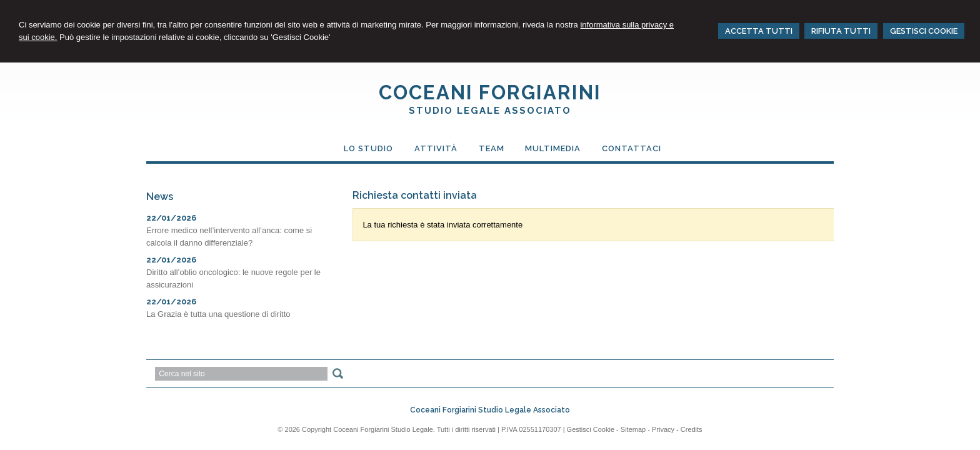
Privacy (663, 429)
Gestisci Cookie (591, 429)
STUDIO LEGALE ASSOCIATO (490, 111)
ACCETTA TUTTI (759, 31)
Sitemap (633, 429)
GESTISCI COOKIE (924, 31)
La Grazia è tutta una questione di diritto (218, 314)
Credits (692, 429)
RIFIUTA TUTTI (841, 31)
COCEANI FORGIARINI (490, 92)
